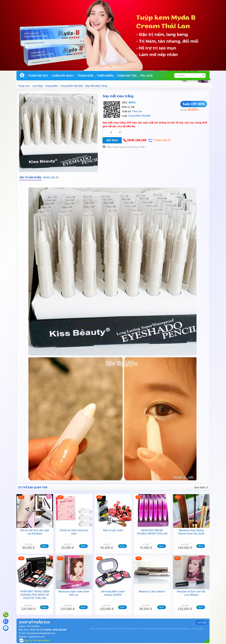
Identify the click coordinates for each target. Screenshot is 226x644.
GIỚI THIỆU (202, 623)
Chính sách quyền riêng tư (155, 629)
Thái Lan (137, 111)
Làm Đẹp (38, 86)
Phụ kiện (147, 76)
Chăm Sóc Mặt (38, 76)
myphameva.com (36, 637)
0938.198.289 (137, 140)
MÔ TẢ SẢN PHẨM (31, 178)
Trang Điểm (85, 76)
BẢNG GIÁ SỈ (51, 178)
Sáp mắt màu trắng (118, 96)
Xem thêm (201, 487)
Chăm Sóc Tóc (127, 76)
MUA (44, 546)
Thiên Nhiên (105, 76)
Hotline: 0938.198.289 (55, 630)
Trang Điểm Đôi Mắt (72, 86)
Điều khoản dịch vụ (181, 629)
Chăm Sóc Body (63, 76)
